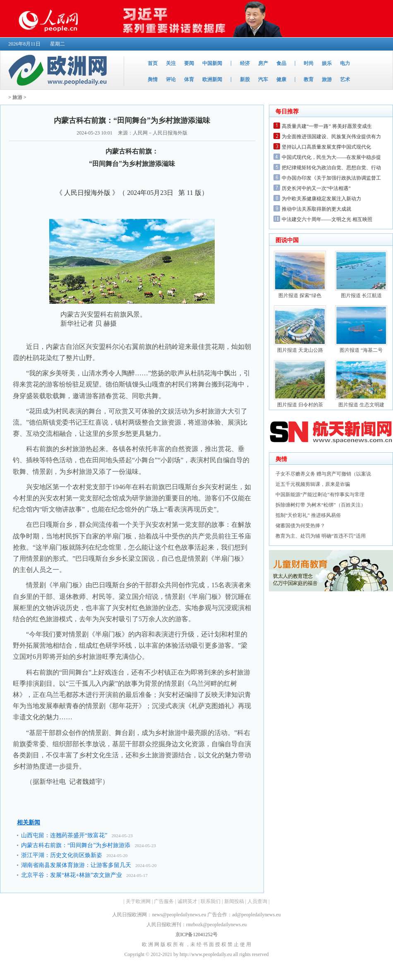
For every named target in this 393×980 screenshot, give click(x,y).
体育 (189, 79)
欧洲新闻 (212, 79)
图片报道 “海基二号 (361, 350)
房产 (263, 63)
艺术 (345, 79)
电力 (345, 63)
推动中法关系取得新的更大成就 (316, 209)
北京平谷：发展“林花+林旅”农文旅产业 (72, 875)
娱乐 (327, 63)
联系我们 (211, 901)
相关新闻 (29, 823)
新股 (245, 79)
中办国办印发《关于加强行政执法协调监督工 (331, 178)
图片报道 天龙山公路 (300, 350)
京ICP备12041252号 (197, 934)
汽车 (263, 79)
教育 (309, 79)
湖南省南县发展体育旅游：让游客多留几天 (76, 865)
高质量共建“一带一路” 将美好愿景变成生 (327, 126)
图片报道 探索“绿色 (300, 295)
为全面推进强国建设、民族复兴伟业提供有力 (331, 137)
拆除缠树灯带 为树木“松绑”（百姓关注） (321, 505)
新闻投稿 (234, 901)
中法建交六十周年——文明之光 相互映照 (327, 219)
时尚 (309, 63)
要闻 (189, 63)
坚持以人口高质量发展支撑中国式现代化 (326, 147)
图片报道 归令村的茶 (300, 405)
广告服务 (164, 901)
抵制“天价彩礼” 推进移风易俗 (308, 515)
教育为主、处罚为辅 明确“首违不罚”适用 (321, 536)
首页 (153, 63)
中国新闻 (212, 63)
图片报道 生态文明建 (361, 405)
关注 (171, 63)
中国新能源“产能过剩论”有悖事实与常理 (320, 495)
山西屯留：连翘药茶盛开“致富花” (64, 835)
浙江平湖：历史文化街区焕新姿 (62, 855)
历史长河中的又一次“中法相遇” (316, 188)
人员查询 (257, 901)
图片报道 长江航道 (361, 295)
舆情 (153, 79)
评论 (171, 79)
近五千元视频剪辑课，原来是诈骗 (313, 484)
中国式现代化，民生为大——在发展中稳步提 (331, 157)
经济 (245, 63)
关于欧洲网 (138, 901)
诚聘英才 (187, 901)
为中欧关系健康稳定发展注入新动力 (321, 199)
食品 (281, 63)
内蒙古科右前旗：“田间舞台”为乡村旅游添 (76, 845)
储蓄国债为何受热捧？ (300, 526)
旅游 (327, 79)
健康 (281, 79)
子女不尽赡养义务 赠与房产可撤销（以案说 (323, 474)
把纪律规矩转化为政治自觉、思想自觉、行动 (331, 168)
